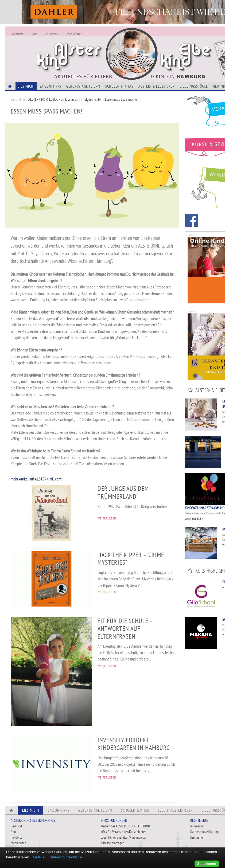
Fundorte (52, 34)
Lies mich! (72, 99)
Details (39, 857)
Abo (35, 34)
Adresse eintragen (112, 843)
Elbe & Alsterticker (175, 810)
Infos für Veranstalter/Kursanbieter (123, 832)
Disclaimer (197, 837)
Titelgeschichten (92, 99)
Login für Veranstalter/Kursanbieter (123, 837)
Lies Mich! (26, 86)
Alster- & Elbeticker (157, 86)
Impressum (197, 826)
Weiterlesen (194, 519)
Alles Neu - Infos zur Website (94, 48)
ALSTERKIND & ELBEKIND (45, 99)
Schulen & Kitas (119, 86)
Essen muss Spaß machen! (122, 99)
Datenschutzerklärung (204, 832)
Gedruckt (18, 34)
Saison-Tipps (50, 86)
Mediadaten (75, 34)
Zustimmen (207, 864)
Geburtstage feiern (83, 86)
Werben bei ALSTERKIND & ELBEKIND (125, 826)
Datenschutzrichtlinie (66, 857)
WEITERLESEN (107, 518)
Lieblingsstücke (194, 86)
